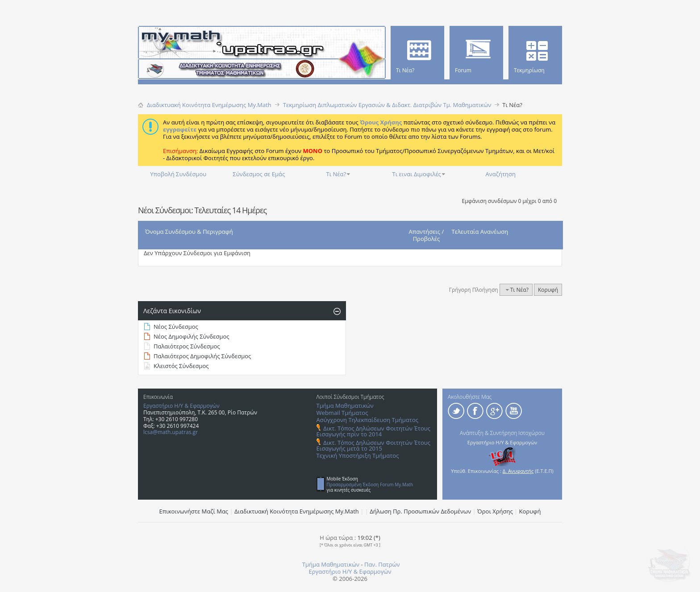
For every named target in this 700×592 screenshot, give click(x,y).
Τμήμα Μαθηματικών (345, 406)
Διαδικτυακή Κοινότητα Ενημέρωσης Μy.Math (297, 511)
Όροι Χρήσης (495, 511)
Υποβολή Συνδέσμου (178, 174)
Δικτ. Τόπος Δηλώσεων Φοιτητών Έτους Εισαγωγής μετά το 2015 (373, 445)
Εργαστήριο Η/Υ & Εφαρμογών (181, 406)
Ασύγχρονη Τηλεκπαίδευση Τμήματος (367, 420)
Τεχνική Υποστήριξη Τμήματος (358, 455)
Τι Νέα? (336, 174)
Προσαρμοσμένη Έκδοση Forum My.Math (370, 484)
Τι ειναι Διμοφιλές (417, 174)
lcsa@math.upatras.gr (171, 432)
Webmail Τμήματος (342, 413)
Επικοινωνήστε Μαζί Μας (194, 511)
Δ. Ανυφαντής (518, 471)
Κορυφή (548, 290)
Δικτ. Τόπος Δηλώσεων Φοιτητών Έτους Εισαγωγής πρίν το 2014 (373, 431)
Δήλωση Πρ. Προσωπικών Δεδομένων (420, 511)
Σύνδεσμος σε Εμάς (259, 174)
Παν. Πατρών (382, 564)
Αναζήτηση (501, 174)
